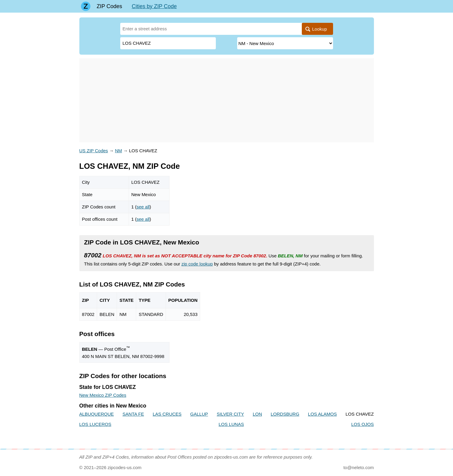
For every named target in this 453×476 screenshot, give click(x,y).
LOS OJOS (362, 424)
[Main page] (86, 6)
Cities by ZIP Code (154, 6)
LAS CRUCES (167, 414)
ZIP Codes (110, 6)
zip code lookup (197, 264)
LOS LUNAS (231, 424)
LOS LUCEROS (95, 424)
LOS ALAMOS (323, 414)
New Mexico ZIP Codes (103, 395)
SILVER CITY (230, 414)
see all (143, 207)
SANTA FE (133, 414)
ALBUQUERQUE (97, 414)
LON (257, 414)
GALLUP (199, 414)
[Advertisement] (227, 100)
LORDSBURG (285, 414)
